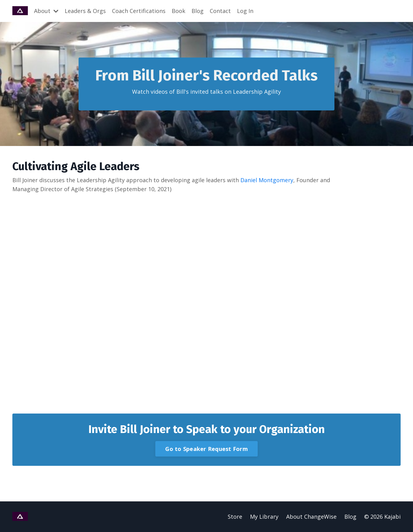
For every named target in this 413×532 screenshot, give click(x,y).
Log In (245, 11)
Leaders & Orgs (85, 11)
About (46, 11)
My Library (264, 517)
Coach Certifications (139, 11)
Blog (198, 11)
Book (179, 11)
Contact (220, 11)
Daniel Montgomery (267, 180)
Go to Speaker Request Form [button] (206, 449)
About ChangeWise (311, 517)
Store (235, 517)
